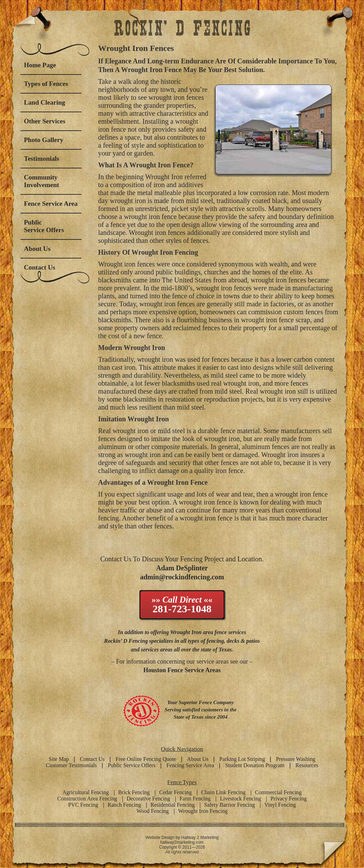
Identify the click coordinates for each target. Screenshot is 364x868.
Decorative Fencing (148, 799)
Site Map (59, 759)
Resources (307, 765)
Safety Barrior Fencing (230, 805)
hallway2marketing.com (182, 842)
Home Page (40, 65)
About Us (37, 249)
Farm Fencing (195, 799)
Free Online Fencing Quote (146, 759)
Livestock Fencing (240, 799)
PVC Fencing (83, 805)
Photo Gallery (44, 140)
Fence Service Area (51, 204)
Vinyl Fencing (280, 805)
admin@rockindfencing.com (182, 577)
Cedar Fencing (175, 792)
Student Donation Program (255, 765)
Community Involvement (41, 181)
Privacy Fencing (288, 799)
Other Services (45, 121)
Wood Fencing (152, 811)
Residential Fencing (173, 805)
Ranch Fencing (124, 805)
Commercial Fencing (278, 792)
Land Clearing (45, 102)
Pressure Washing (296, 759)
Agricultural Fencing (86, 792)
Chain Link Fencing (223, 792)
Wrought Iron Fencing (203, 811)
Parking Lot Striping (242, 759)
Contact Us (40, 267)
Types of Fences (46, 84)
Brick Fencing (134, 792)
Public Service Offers (44, 226)
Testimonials (42, 159)
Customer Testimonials (71, 765)
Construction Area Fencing (87, 799)
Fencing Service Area (190, 765)
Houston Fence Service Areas (182, 670)
